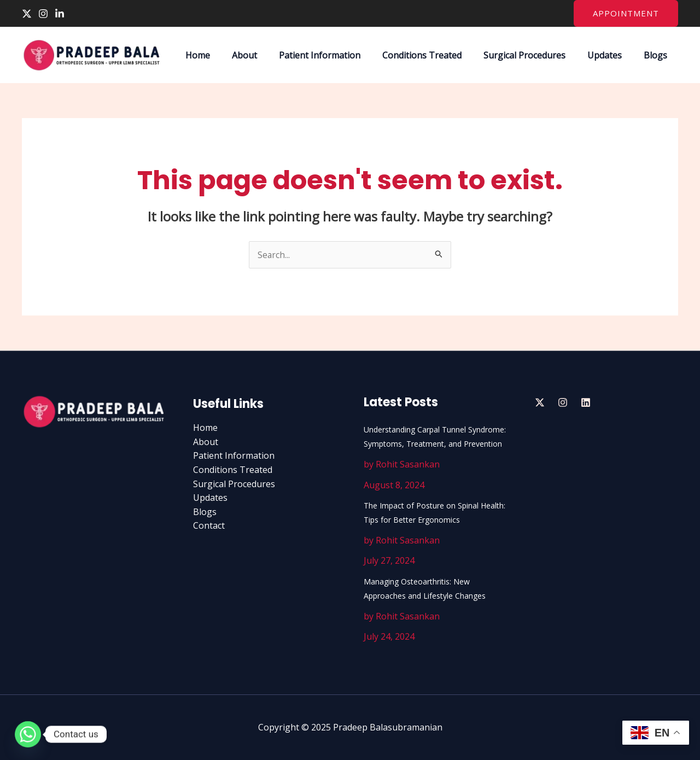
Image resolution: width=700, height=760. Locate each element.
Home (226, 55)
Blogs (658, 55)
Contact (209, 526)
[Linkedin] (60, 14)
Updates (611, 55)
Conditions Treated (437, 55)
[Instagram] (43, 14)
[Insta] (563, 402)
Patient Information (339, 55)
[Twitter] (27, 14)
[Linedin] (586, 402)
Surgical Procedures (535, 55)
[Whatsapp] (28, 734)
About (269, 55)
